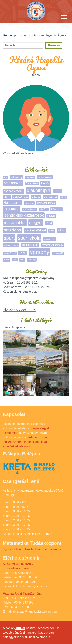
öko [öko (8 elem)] (22, 260)
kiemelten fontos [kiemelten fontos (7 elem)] (46, 203)
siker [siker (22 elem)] (61, 230)
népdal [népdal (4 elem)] (49, 223)
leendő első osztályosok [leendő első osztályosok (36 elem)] (24, 215)
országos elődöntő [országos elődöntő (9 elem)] (35, 230)
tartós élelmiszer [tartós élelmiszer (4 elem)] (11, 245)
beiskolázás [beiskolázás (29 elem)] (13, 183)
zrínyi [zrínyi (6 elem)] (7, 260)
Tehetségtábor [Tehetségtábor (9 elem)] (30, 245)
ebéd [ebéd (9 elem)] (7, 197)
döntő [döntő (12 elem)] (57, 191)
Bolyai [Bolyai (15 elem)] (45, 183)
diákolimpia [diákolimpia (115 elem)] (39, 190)
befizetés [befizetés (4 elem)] (30, 177)
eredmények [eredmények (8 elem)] (50, 197)
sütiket (20, 628)
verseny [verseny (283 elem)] (40, 252)
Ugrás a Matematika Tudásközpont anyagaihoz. (35, 549)
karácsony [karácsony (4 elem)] (29, 203)
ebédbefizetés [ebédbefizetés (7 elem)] (21, 197)
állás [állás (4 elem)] (15, 260)
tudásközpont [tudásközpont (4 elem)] (10, 253)
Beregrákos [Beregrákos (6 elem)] (32, 183)
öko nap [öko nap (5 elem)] (32, 260)
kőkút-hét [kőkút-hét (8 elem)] (56, 209)
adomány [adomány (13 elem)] (17, 177)
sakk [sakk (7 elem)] (52, 231)
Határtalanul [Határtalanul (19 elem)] (12, 203)
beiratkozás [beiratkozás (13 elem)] (45, 177)
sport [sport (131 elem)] (9, 238)
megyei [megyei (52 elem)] (36, 223)
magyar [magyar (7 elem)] (51, 216)
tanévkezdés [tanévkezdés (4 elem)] (50, 239)
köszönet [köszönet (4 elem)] (44, 209)
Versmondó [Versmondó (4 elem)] (58, 253)
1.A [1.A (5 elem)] (5, 177)
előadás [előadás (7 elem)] (36, 197)
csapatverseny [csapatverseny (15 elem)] (13, 191)
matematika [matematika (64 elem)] (15, 222)
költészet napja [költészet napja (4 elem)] (29, 209)
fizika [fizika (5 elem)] (63, 197)
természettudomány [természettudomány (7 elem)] (52, 245)
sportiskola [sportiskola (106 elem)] (29, 238)
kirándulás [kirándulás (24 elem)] (12, 209)
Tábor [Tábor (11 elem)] (23, 253)
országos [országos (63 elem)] (12, 230)
